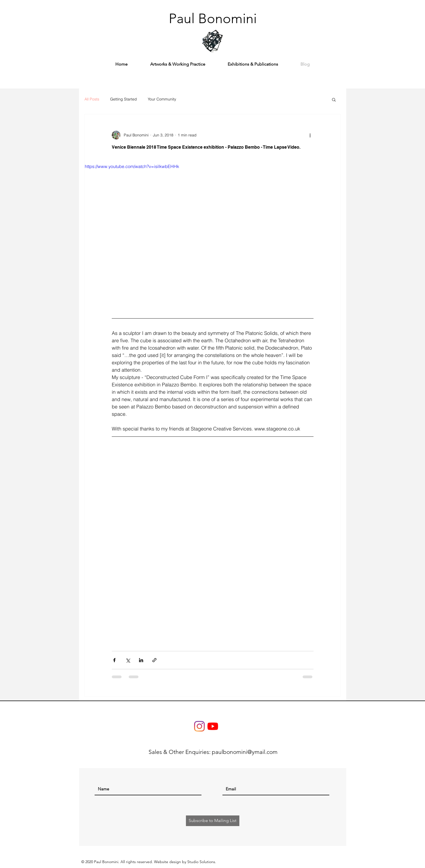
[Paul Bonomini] (213, 19)
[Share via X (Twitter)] (128, 660)
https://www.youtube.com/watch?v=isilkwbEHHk (132, 166)
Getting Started (123, 99)
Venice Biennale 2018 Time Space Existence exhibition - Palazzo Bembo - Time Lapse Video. (206, 147)
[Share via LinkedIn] (141, 660)
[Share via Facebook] (114, 660)
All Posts (92, 99)
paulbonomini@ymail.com (245, 752)
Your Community (162, 99)
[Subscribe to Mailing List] (213, 821)
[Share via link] (154, 660)
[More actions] (310, 135)
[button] (334, 100)
